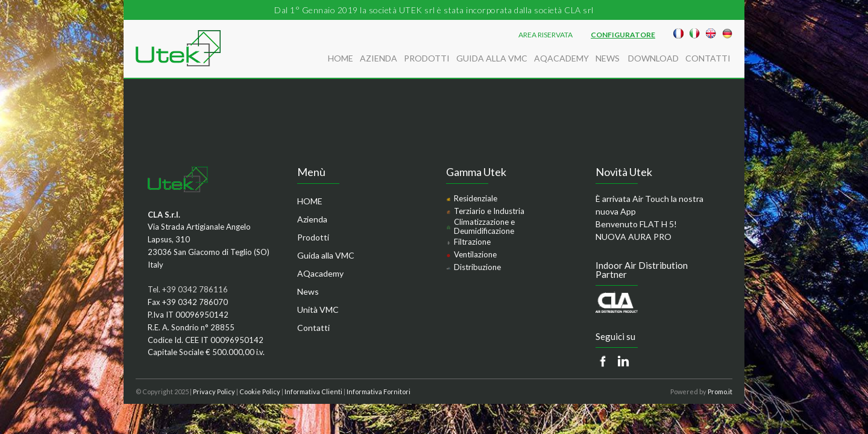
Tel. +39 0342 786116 (188, 289)
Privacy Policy (214, 392)
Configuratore (623, 35)
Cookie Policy (260, 392)
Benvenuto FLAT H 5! (636, 224)
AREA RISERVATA (546, 35)
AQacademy (561, 58)
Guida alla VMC (492, 58)
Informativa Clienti (313, 392)
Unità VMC (318, 310)
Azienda (379, 58)
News (609, 58)
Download (653, 58)
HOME (341, 58)
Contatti (708, 58)
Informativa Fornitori (379, 392)
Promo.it (720, 392)
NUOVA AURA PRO (634, 237)
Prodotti (427, 58)
